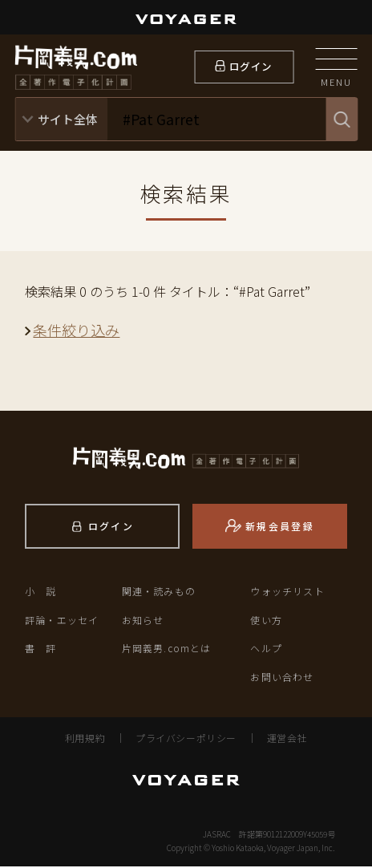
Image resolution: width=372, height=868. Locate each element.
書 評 (41, 650)
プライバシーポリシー (186, 739)
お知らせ (143, 621)
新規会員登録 (280, 528)
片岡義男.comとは (167, 650)
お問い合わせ (282, 678)
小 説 (41, 593)
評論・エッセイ (62, 621)
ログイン (251, 67)
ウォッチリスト (287, 593)
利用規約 (85, 739)
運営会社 (287, 739)
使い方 (266, 621)
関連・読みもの (159, 593)
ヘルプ (266, 650)
